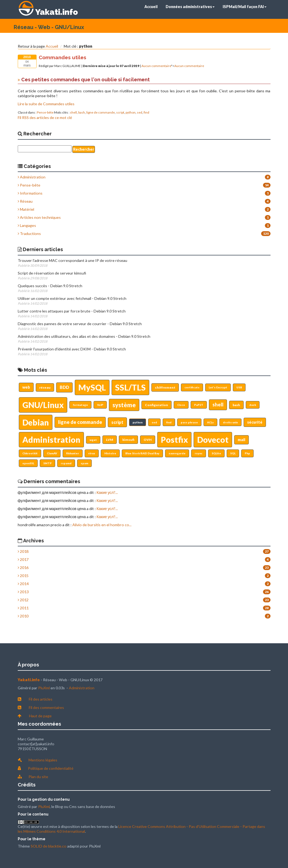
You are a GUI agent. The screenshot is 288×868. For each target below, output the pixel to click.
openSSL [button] (28, 463)
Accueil (151, 7)
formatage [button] (80, 405)
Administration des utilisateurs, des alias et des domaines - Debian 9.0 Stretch (84, 336)
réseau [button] (45, 387)
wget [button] (93, 440)
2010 (23, 616)
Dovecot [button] (213, 440)
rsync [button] (199, 453)
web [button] (26, 387)
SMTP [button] (47, 463)
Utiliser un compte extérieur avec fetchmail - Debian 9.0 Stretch (72, 298)
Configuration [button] (157, 405)
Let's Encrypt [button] (218, 387)
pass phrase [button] (189, 422)
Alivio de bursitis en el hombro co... (102, 525)
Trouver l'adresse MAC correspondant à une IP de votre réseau (72, 260)
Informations (30, 193)
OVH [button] (148, 440)
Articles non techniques (39, 217)
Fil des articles (41, 699)
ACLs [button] (210, 422)
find (146, 112)
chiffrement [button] (165, 387)
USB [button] (239, 387)
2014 (23, 584)
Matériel (26, 209)
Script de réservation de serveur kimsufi (52, 273)
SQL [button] (233, 453)
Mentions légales (43, 760)
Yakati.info (57, 12)
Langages (27, 225)
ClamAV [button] (52, 453)
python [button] (138, 422)
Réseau (25, 201)
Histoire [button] (110, 453)
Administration (32, 177)
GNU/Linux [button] (43, 405)
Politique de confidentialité (51, 768)
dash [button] (253, 405)
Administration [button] (51, 440)
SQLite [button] (216, 453)
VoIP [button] (100, 405)
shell (73, 112)
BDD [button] (64, 387)
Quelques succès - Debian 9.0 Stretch (50, 286)
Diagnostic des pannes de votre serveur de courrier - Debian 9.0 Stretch (80, 324)
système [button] (124, 405)
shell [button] (218, 405)
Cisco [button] (181, 405)
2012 (23, 600)
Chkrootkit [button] (30, 453)
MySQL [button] (92, 387)
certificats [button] (192, 387)
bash (82, 112)
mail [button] (241, 440)
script (120, 112)
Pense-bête (45, 112)
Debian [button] (36, 422)
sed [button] (154, 422)
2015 (23, 576)
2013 (23, 592)
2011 (23, 608)
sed (140, 112)
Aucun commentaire (156, 66)
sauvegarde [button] (177, 453)
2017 (23, 559)
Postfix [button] (174, 440)
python (131, 112)
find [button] (169, 422)
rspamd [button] (66, 463)
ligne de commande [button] (80, 422)
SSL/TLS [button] (130, 387)
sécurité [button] (255, 422)
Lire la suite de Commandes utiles (46, 104)
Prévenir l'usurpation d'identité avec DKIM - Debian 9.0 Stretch (72, 349)
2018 (23, 551)
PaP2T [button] (199, 405)
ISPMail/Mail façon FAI (245, 7)
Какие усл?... (107, 492)
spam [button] (84, 463)
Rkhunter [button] (73, 453)
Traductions (29, 233)
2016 (23, 567)
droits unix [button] (230, 422)
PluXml (44, 688)
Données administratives (190, 7)
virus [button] (92, 453)
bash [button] (236, 405)
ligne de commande (101, 112)
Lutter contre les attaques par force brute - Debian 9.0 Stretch (72, 311)
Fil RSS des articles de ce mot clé (45, 117)
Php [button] (247, 453)
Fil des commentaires (46, 707)
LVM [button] (110, 440)
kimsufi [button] (128, 440)
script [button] (117, 422)
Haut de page (40, 716)
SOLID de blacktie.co (49, 846)
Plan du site (38, 777)
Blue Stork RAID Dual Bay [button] (142, 453)
